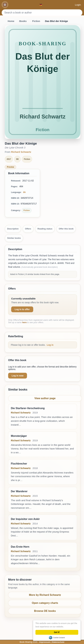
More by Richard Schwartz (45, 595)
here (24, 322)
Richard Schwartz (21, 152)
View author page (45, 398)
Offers (28, 229)
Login (78, 5)
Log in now (18, 376)
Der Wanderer (19, 491)
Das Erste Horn (20, 547)
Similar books (14, 238)
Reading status (45, 229)
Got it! (57, 632)
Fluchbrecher (19, 464)
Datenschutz (58, 642)
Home (11, 21)
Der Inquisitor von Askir (25, 519)
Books (23, 21)
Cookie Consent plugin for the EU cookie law (57, 638)
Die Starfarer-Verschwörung (28, 408)
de (24, 192)
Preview (10, 167)
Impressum (45, 642)
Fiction (36, 21)
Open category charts (45, 603)
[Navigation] (5, 5)
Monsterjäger (19, 436)
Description (13, 229)
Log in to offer (22, 309)
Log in (50, 345)
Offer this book (66, 229)
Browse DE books (45, 611)
